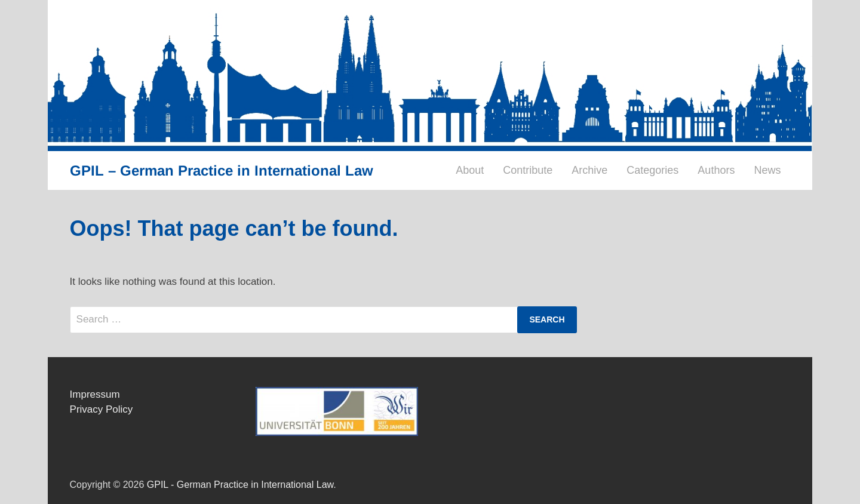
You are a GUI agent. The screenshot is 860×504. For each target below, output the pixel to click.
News (767, 170)
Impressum (95, 394)
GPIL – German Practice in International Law (222, 170)
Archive (589, 170)
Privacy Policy (102, 409)
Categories (652, 170)
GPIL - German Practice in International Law (240, 485)
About (470, 170)
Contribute (528, 170)
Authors (716, 170)
